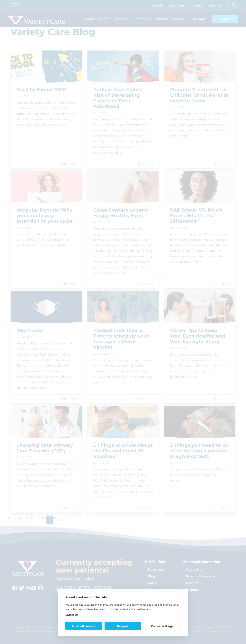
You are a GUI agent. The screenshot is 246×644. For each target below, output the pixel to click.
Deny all (123, 626)
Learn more (72, 615)
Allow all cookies (84, 626)
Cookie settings (162, 626)
